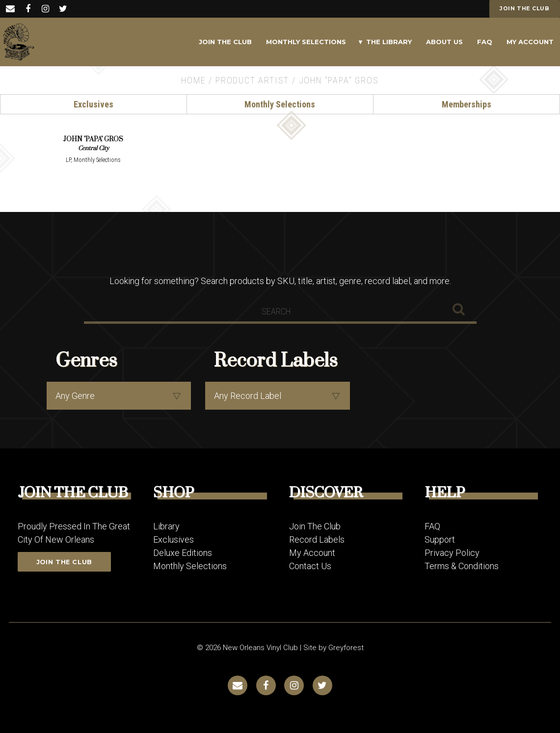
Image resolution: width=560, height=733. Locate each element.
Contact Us (310, 565)
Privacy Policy (452, 552)
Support (440, 539)
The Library (389, 42)
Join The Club (225, 42)
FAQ (485, 42)
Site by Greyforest (333, 647)
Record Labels (317, 539)
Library (166, 526)
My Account (530, 42)
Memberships (467, 104)
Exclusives (93, 104)
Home (193, 80)
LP (68, 160)
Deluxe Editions (183, 552)
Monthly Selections (306, 42)
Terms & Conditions (462, 565)
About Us (444, 42)
